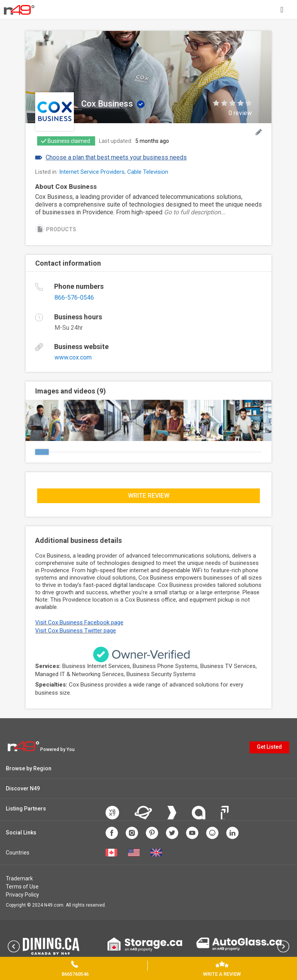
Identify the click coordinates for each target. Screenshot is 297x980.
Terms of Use (22, 887)
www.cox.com (73, 357)
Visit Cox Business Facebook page (79, 622)
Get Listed (269, 747)
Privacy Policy (22, 895)
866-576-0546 (74, 298)
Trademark (19, 878)
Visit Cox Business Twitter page (76, 631)
